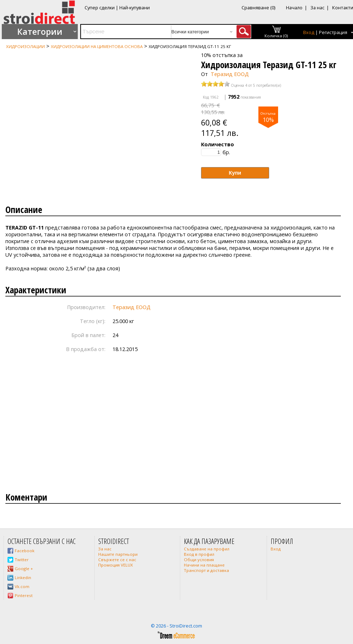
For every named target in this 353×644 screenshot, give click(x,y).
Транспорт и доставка (206, 570)
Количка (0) (276, 36)
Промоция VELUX (116, 565)
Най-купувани (135, 8)
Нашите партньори (118, 554)
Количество (218, 144)
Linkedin (23, 577)
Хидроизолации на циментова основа (97, 46)
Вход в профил (199, 554)
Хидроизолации (25, 46)
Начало (294, 8)
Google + (24, 569)
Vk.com (22, 586)
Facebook (25, 551)
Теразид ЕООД (230, 74)
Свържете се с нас (117, 560)
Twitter (22, 560)
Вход (309, 32)
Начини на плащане (204, 565)
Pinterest (24, 595)
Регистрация (333, 32)
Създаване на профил (207, 549)
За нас (317, 8)
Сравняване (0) (258, 8)
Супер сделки (100, 8)
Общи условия (199, 560)
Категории (40, 32)
